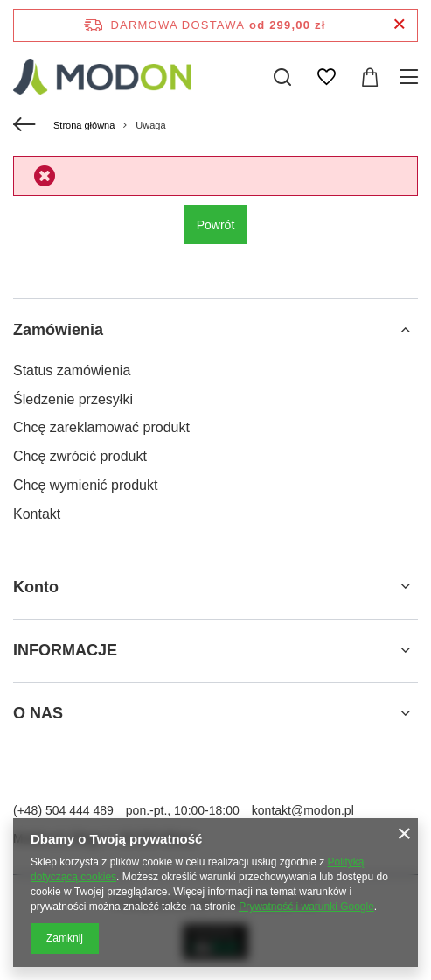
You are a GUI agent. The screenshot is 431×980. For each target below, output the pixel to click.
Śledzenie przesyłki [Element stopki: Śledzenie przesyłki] (73, 399)
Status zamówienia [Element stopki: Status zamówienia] (72, 371)
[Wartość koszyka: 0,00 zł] (370, 77)
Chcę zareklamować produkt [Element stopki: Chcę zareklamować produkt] (101, 427)
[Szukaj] (282, 77)
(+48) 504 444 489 (63, 810)
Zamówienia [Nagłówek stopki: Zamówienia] (58, 330)
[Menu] (411, 77)
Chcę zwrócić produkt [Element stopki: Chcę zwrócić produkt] (80, 456)
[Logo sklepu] (102, 77)
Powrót (216, 225)
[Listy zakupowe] (326, 77)
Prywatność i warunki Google (306, 906)
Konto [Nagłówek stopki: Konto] (36, 587)
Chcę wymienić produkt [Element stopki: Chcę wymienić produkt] (85, 485)
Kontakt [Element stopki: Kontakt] (37, 514)
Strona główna (84, 125)
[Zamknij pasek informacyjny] (399, 25)
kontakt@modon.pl (303, 810)
